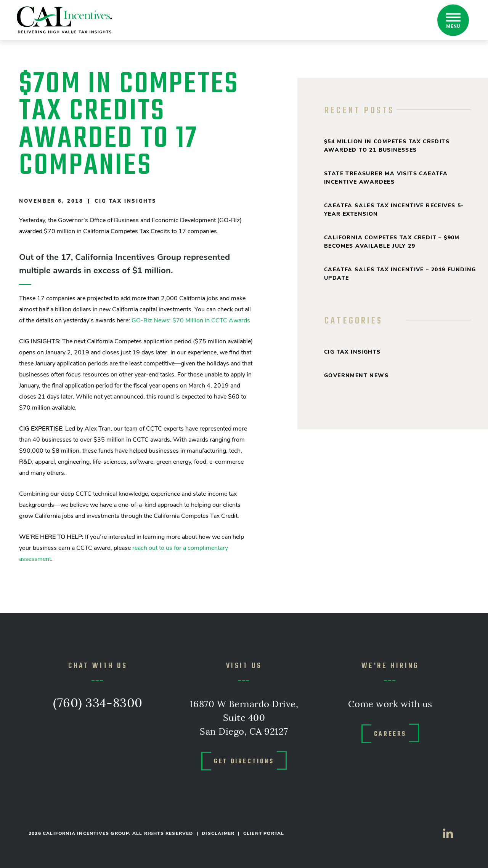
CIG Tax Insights (126, 201)
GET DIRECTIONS (244, 761)
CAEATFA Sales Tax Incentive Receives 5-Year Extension (394, 210)
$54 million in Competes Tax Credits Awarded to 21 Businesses (387, 146)
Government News (356, 376)
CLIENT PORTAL (264, 833)
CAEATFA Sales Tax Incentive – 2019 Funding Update (400, 274)
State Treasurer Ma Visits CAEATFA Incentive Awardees (386, 178)
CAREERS (390, 733)
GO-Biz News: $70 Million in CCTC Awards (191, 320)
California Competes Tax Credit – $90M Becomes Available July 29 (392, 242)
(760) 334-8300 (98, 704)
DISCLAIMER (218, 833)
